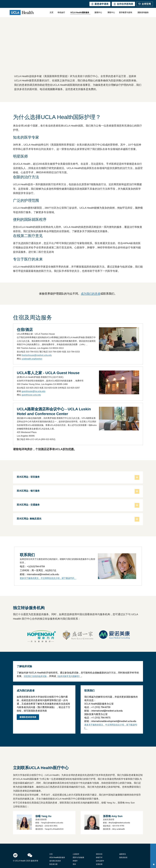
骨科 (74, 864)
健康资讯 (123, 854)
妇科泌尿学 (100, 861)
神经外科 (99, 854)
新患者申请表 (100, 4)
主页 (51, 12)
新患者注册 (53, 864)
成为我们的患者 (91, 294)
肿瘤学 (75, 861)
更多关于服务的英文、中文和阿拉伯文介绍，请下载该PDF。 (48, 578)
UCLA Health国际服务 (80, 12)
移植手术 (99, 857)
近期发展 (99, 864)
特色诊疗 (61, 12)
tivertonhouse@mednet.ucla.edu (37, 355)
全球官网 (145, 4)
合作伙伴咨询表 (123, 4)
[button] (62, 13)
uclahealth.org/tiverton (32, 359)
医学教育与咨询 (126, 12)
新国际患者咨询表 (28, 717)
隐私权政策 (123, 857)
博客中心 (111, 12)
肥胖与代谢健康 (78, 857)
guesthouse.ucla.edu (31, 395)
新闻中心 (98, 12)
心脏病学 (76, 854)
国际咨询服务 (143, 12)
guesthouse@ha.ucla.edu (33, 391)
